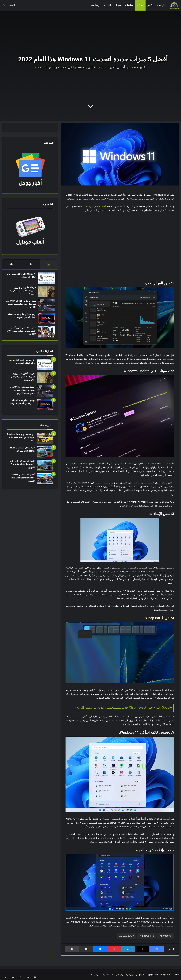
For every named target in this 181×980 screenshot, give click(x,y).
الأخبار (150, 5)
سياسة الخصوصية (108, 974)
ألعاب (108, 5)
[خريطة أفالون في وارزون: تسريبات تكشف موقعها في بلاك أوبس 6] (45, 293)
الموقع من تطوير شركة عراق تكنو (130, 974)
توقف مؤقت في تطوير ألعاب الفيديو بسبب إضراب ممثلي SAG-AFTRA (22, 332)
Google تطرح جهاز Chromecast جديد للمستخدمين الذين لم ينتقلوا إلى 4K (123, 708)
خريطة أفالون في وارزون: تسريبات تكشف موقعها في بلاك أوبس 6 (23, 292)
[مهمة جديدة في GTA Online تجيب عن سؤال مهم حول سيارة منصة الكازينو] (45, 306)
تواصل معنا (95, 5)
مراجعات (129, 5)
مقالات (140, 5)
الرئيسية (161, 5)
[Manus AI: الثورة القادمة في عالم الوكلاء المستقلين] (45, 280)
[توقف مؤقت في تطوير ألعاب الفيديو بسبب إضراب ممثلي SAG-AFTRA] (45, 333)
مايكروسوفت (126, 936)
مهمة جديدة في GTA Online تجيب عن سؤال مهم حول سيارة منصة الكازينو (22, 306)
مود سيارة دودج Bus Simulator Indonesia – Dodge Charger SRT (21, 440)
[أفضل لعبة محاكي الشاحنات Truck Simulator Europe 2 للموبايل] (45, 468)
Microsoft (165, 936)
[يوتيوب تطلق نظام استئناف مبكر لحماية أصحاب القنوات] (45, 320)
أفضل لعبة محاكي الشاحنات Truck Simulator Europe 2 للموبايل (22, 467)
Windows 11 (146, 936)
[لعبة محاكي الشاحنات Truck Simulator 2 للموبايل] (45, 455)
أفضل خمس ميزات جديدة (93, 206)
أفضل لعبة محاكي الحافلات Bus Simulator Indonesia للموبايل (23, 481)
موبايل (118, 5)
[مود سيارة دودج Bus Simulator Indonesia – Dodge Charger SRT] (45, 441)
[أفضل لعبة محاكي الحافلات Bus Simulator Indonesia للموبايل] (45, 482)
